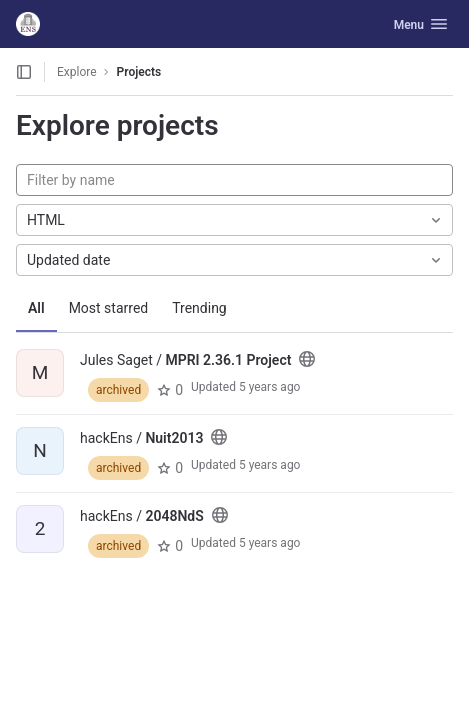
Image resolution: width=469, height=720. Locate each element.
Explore (77, 72)
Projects (139, 72)
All (36, 308)
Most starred (109, 308)
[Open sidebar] (24, 72)
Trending (199, 308)
